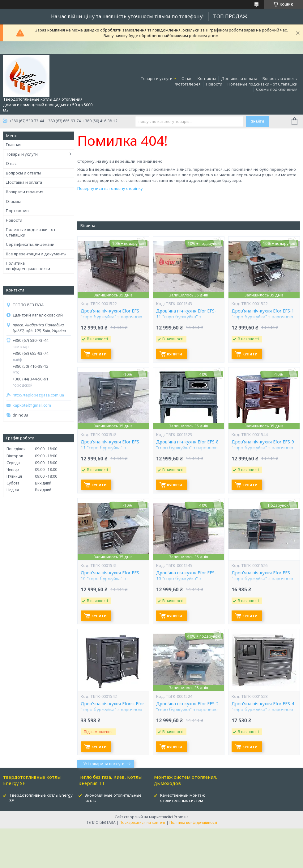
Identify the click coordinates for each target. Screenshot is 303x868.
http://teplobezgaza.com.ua (38, 395)
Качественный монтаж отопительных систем (182, 798)
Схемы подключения (277, 89)
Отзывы (13, 201)
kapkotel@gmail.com (32, 405)
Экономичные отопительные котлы (113, 798)
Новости (214, 84)
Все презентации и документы (36, 254)
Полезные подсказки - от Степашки (262, 84)
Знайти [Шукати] (257, 121)
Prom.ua (181, 817)
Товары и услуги (157, 78)
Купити (99, 354)
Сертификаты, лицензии (30, 244)
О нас (187, 78)
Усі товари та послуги (104, 764)
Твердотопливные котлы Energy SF (41, 798)
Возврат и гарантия (25, 192)
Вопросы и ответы (280, 78)
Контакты (207, 78)
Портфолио (17, 211)
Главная (14, 145)
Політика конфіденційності (193, 822)
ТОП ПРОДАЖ (230, 16)
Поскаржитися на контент (143, 822)
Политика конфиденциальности (28, 266)
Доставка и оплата (239, 78)
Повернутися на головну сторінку (110, 188)
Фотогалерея (188, 84)
